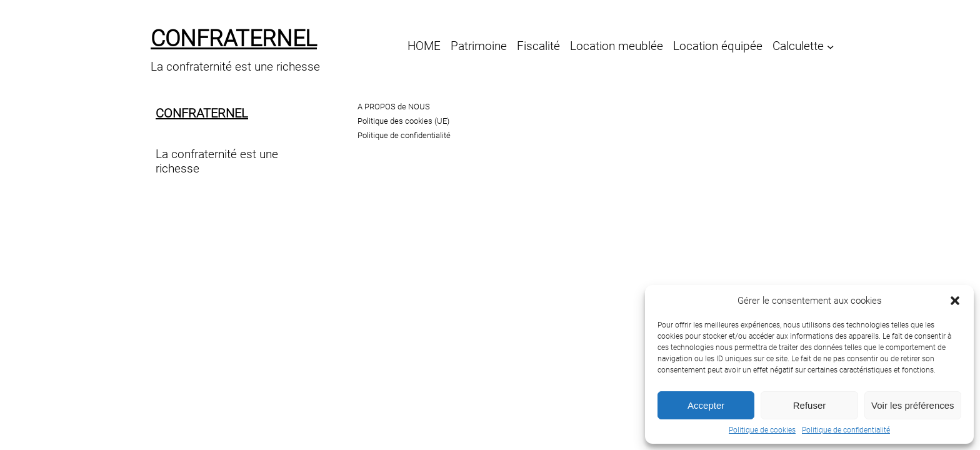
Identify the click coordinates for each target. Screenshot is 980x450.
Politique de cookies (762, 430)
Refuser (810, 405)
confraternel (234, 39)
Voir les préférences (913, 405)
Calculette (798, 46)
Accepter (706, 405)
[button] (955, 301)
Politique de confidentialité (846, 430)
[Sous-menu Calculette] (830, 46)
